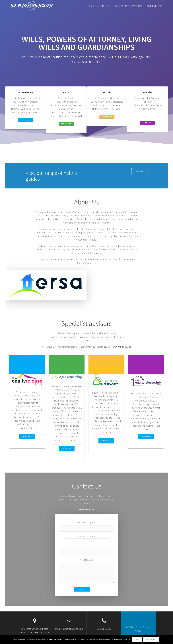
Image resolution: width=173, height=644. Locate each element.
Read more (151, 639)
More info (27, 436)
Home (91, 6)
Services (104, 6)
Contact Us (155, 6)
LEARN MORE (26, 120)
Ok (137, 639)
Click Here (139, 171)
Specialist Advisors (129, 6)
